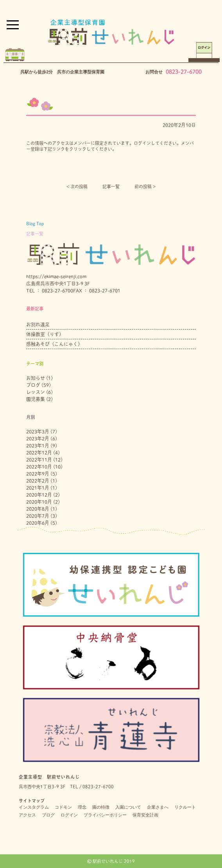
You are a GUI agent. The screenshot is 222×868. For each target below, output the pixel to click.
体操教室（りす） (45, 334)
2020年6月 (38, 523)
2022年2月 (38, 481)
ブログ (33, 385)
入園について (128, 807)
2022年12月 (39, 453)
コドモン (63, 807)
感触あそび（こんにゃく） (54, 344)
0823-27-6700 (184, 72)
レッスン (36, 392)
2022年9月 (38, 474)
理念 (82, 807)
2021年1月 (38, 488)
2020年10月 (39, 502)
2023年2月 (38, 438)
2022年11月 (39, 460)
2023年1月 (38, 446)
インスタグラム (34, 807)
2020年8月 (38, 509)
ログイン (69, 815)
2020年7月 (38, 516)
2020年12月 (39, 495)
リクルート (185, 807)
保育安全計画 (145, 815)
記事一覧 (111, 186)
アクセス (27, 815)
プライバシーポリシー (105, 815)
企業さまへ (158, 807)
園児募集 (36, 399)
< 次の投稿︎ (77, 186)
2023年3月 (38, 431)
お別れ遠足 (38, 324)
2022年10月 (39, 467)
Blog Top (35, 224)
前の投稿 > (145, 186)
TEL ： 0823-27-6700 (50, 291)
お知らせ (36, 378)
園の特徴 (101, 807)
